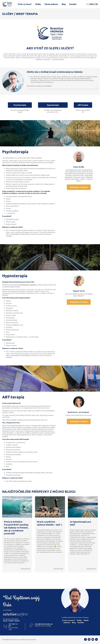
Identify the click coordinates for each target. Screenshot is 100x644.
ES (97, 4)
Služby (38, 4)
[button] (62, 86)
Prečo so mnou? (25, 4)
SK (87, 4)
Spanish (17, 621)
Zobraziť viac (26, 569)
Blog (64, 4)
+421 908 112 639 (13, 625)
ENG (92, 4)
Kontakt (73, 4)
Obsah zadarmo (51, 4)
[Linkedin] (96, 639)
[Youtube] (93, 639)
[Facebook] (85, 639)
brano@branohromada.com (44, 624)
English (11, 621)
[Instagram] (89, 639)
